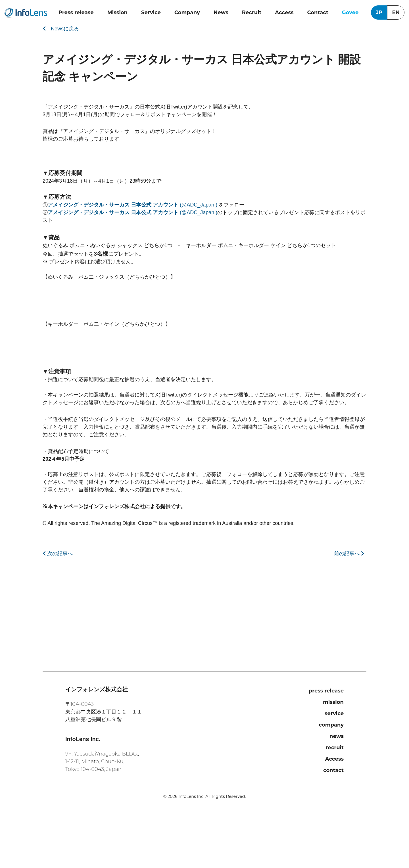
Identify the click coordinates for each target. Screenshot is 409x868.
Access (284, 12)
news (337, 736)
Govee (350, 12)
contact (333, 770)
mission (333, 702)
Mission (117, 12)
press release (326, 691)
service (334, 713)
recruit (335, 748)
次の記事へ (58, 554)
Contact (318, 12)
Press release (76, 12)
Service (151, 12)
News (221, 12)
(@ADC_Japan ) (133, 205)
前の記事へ (349, 554)
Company (187, 12)
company (331, 725)
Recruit (252, 12)
